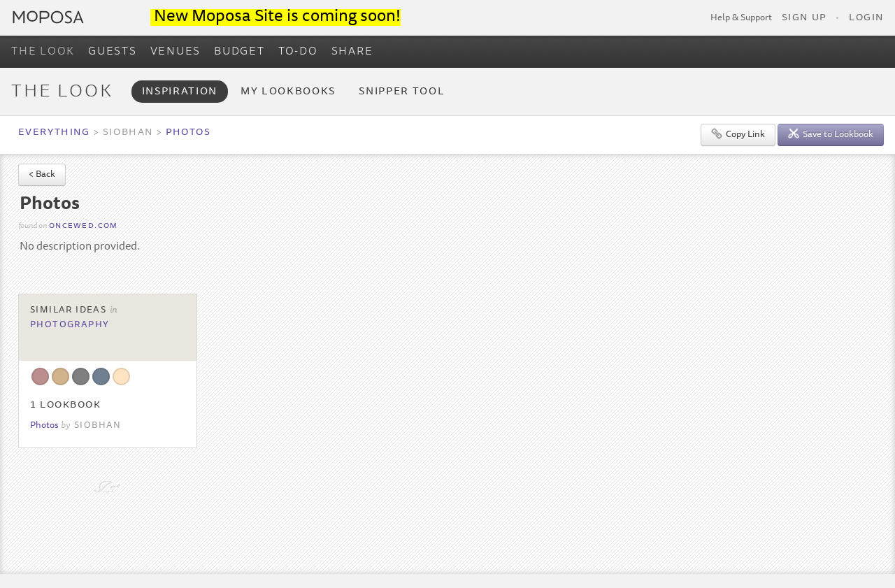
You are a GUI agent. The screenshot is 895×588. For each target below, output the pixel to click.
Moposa (48, 17)
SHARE (352, 52)
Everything (54, 133)
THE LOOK (43, 52)
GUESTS (113, 52)
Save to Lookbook (831, 134)
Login (866, 18)
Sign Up (804, 18)
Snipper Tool (402, 92)
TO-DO (298, 52)
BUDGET (239, 52)
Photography (70, 325)
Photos (188, 133)
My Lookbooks (288, 92)
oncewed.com (84, 226)
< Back (42, 175)
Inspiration (180, 92)
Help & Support (741, 18)
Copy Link (738, 134)
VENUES (176, 52)
